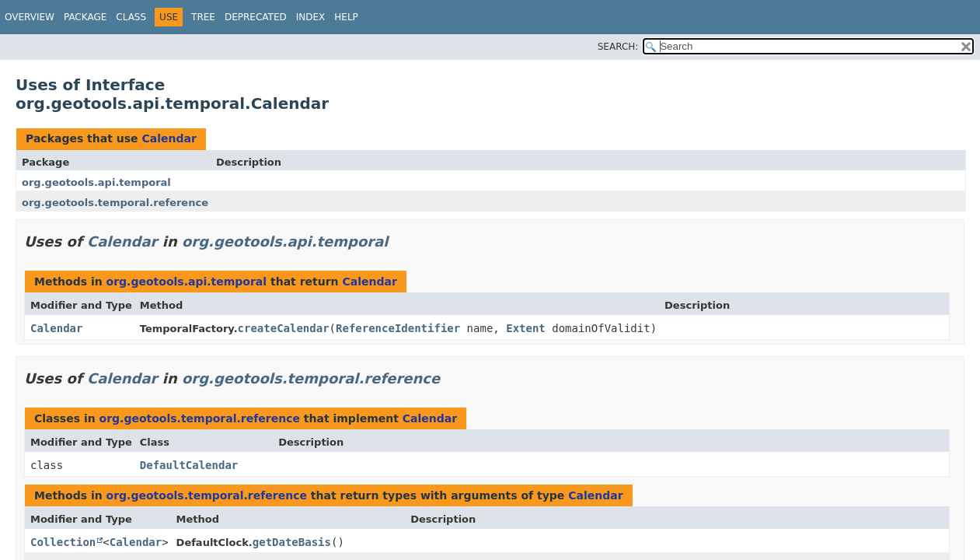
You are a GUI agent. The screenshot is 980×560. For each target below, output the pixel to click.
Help (346, 17)
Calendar (169, 138)
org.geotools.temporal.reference (115, 203)
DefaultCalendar (189, 465)
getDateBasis (292, 542)
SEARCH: (618, 47)
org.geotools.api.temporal (96, 182)
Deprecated (256, 17)
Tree (203, 17)
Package (85, 17)
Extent (526, 328)
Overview (30, 17)
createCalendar (284, 328)
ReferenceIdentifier (398, 328)
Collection (63, 542)
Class (131, 17)
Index (311, 17)
